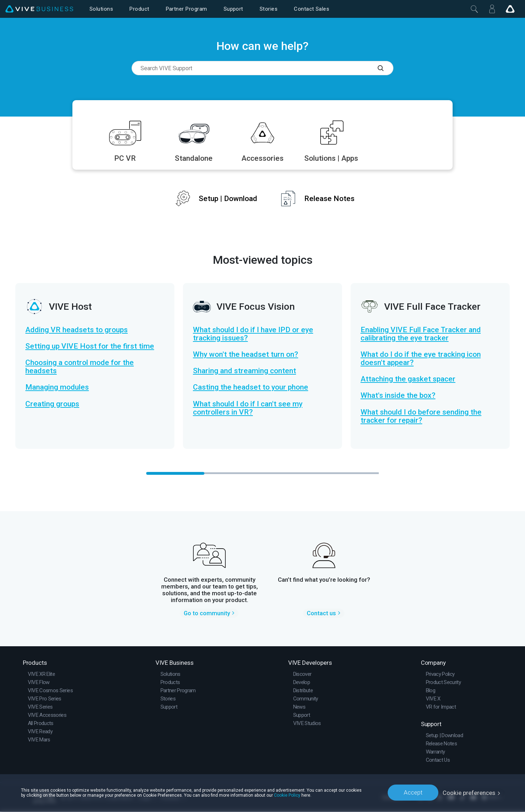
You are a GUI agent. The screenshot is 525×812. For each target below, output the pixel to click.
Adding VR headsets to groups (77, 330)
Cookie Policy (287, 795)
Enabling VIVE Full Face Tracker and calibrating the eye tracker (421, 334)
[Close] (474, 9)
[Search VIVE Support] (386, 68)
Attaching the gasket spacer (408, 379)
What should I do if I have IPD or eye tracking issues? (253, 334)
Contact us (321, 614)
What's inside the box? (398, 395)
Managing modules (57, 387)
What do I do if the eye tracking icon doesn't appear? (421, 359)
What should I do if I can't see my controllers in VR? (248, 408)
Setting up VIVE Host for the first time (90, 346)
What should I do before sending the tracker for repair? (421, 416)
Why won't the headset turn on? (246, 354)
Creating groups (52, 404)
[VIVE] (39, 9)
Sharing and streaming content (244, 371)
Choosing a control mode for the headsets (80, 367)
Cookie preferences (469, 792)
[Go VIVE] (510, 9)
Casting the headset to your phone (251, 387)
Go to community (207, 614)
